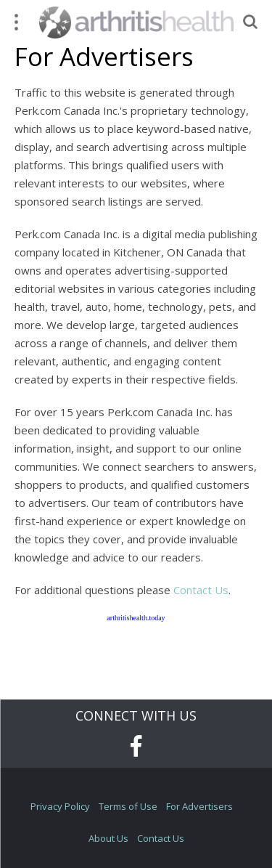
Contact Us (201, 590)
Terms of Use (128, 806)
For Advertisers (199, 806)
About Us (108, 838)
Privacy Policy (60, 806)
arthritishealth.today (136, 618)
